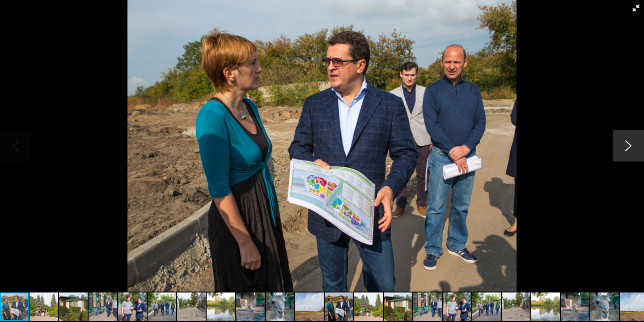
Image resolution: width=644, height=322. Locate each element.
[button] (636, 8)
